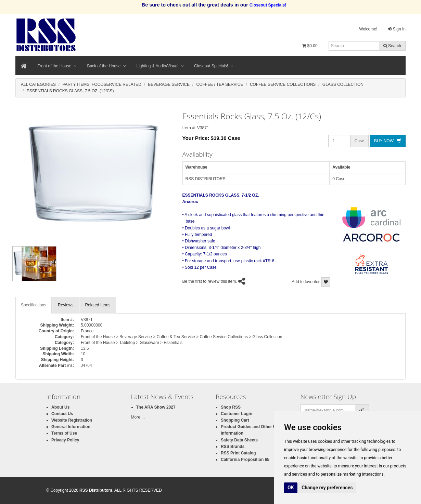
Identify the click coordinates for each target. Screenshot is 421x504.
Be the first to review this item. (210, 281)
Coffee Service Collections (283, 84)
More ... (138, 417)
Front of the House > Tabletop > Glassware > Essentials (132, 343)
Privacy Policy (65, 440)
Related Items (98, 305)
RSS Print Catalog (238, 453)
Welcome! (368, 29)
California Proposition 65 (245, 460)
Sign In (397, 29)
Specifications (34, 305)
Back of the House (106, 66)
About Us (60, 407)
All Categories (38, 84)
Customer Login (237, 414)
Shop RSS (231, 407)
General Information (71, 427)
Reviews (66, 305)
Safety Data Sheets (239, 440)
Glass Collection (343, 84)
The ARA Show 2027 (156, 407)
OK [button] (291, 488)
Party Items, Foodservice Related (102, 84)
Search (392, 46)
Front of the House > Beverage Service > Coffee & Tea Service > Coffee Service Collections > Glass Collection (181, 337)
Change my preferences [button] (327, 488)
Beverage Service (169, 84)
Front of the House (57, 66)
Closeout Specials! (214, 66)
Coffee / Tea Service (220, 84)
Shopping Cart (235, 420)
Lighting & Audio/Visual (160, 66)
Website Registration (72, 420)
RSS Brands (233, 447)
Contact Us (62, 414)
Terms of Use (64, 433)
